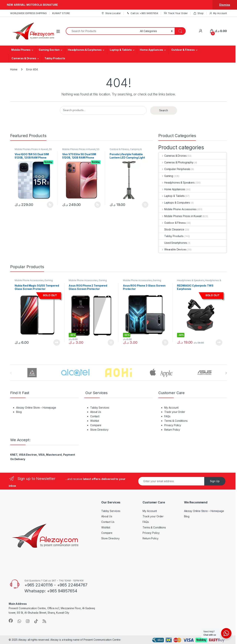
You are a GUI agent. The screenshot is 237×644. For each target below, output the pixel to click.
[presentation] (226, 373)
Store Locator (111, 13)
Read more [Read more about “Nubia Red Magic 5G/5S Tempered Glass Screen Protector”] (57, 342)
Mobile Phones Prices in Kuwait (31, 149)
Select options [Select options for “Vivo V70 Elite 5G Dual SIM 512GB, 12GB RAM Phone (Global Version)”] (98, 205)
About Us (96, 412)
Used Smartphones (173, 243)
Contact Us (108, 522)
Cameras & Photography (176, 162)
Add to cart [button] (145, 205)
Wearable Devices (173, 249)
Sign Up (215, 481)
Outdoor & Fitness (183, 50)
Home (14, 69)
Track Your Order (176, 13)
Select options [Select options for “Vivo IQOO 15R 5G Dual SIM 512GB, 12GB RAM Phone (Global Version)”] (50, 205)
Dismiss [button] (225, 5)
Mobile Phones (21, 50)
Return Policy (172, 430)
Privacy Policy (173, 425)
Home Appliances (151, 50)
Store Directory (99, 430)
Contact (95, 416)
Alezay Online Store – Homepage (36, 408)
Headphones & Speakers (177, 183)
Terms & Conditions (176, 421)
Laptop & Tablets (121, 50)
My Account (218, 13)
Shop (198, 13)
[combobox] (102, 31)
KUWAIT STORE (61, 13)
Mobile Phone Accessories (177, 209)
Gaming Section (49, 50)
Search (164, 110)
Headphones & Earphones (85, 50)
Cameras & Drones (24, 58)
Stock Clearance (171, 229)
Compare (96, 425)
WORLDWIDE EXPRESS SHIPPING (28, 13)
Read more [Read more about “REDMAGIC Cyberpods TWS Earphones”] (219, 342)
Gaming (166, 176)
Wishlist (95, 421)
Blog (19, 412)
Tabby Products (55, 58)
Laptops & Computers (174, 203)
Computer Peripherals (175, 169)
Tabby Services (100, 408)
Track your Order (175, 412)
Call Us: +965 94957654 (142, 13)
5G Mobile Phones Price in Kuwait (33, 150)
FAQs (167, 416)
